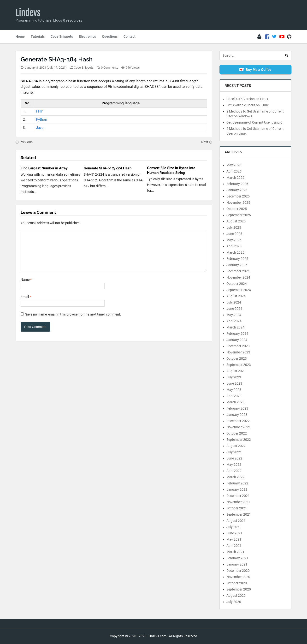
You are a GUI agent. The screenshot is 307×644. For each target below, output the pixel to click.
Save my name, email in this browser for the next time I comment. (73, 322)
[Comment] (114, 255)
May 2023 (234, 390)
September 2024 (239, 290)
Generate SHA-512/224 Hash (108, 168)
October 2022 (237, 433)
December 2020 (238, 571)
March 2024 (235, 327)
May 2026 (234, 165)
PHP (39, 111)
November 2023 (238, 352)
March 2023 (235, 402)
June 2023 (234, 383)
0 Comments (110, 68)
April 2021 (234, 546)
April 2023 (234, 396)
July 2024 (234, 302)
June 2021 (234, 533)
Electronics (87, 36)
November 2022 (238, 427)
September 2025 (239, 215)
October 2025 (237, 209)
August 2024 (236, 296)
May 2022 (234, 465)
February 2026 (237, 184)
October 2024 (237, 284)
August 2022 (236, 446)
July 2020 (234, 602)
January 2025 (237, 265)
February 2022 (237, 483)
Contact (130, 36)
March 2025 (235, 252)
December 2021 (238, 496)
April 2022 (234, 471)
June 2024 (234, 309)
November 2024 (238, 277)
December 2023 (238, 346)
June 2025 (234, 234)
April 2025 (234, 246)
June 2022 (234, 458)
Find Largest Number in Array (44, 168)
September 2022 (239, 440)
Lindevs (28, 13)
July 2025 (234, 227)
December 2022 (238, 421)
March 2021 (235, 552)
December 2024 (238, 271)
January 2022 (237, 489)
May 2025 (234, 240)
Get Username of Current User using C (254, 122)
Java (40, 128)
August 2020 (236, 596)
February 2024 (237, 334)
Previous (24, 142)
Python (41, 119)
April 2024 (234, 321)
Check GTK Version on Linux (247, 99)
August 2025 (236, 221)
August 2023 (236, 371)
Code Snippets (62, 36)
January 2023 (237, 415)
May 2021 (234, 539)
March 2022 (235, 477)
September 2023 (239, 365)
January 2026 (237, 190)
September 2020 (239, 589)
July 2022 (234, 452)
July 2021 (234, 527)
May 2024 (234, 315)
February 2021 (237, 558)
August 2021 (236, 521)
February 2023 (237, 408)
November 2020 (238, 577)
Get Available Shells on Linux (248, 105)
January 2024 (237, 340)
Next (207, 142)
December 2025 (238, 196)
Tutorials (38, 36)
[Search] (287, 55)
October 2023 (237, 358)
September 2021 (239, 514)
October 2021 (237, 508)
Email (26, 304)
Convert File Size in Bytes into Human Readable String (171, 170)
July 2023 (234, 377)
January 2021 (237, 564)
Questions (110, 36)
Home (20, 36)
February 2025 (237, 259)
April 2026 (234, 171)
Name (26, 287)
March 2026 (235, 178)
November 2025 (238, 203)
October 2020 (237, 583)
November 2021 (238, 502)
